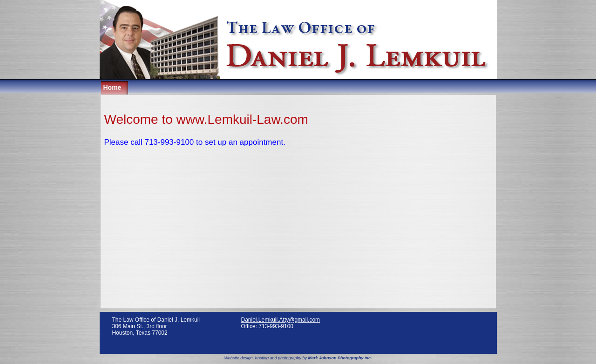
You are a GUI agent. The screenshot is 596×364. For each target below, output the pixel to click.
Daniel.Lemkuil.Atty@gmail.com (281, 320)
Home (112, 88)
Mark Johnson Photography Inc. (340, 358)
